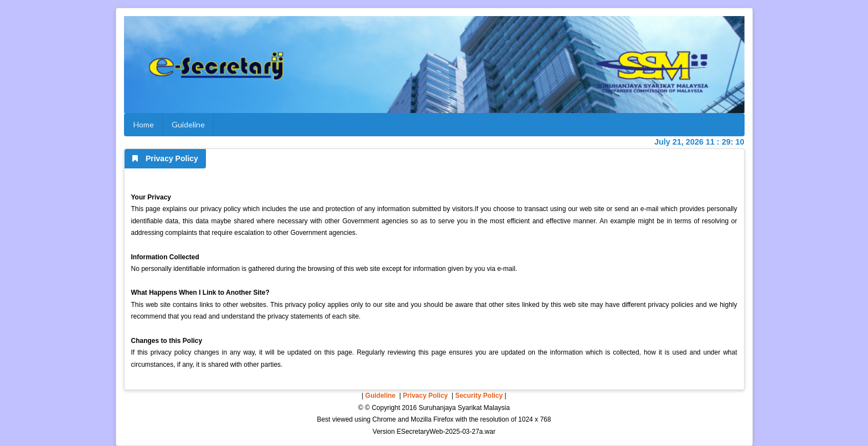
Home (144, 124)
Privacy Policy (425, 396)
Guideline (188, 124)
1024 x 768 (534, 419)
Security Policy (479, 396)
